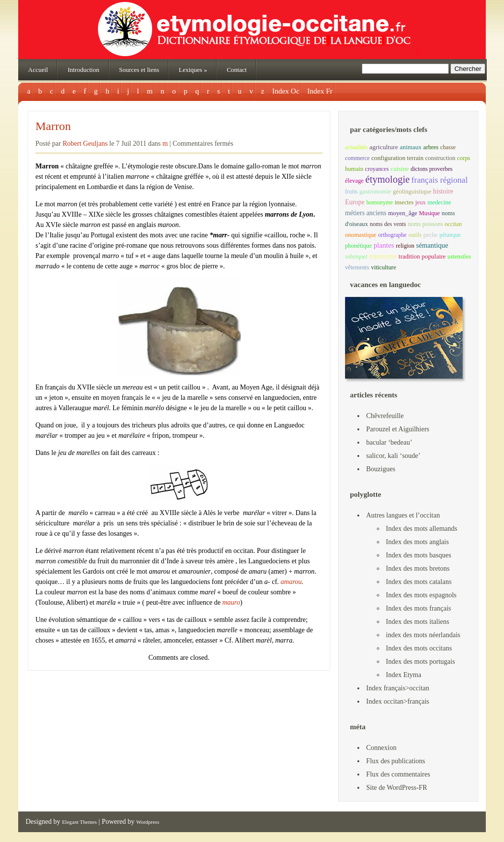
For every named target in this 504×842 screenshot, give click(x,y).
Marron (53, 126)
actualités (356, 147)
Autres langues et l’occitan (403, 515)
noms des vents (388, 224)
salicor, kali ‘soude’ (393, 456)
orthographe (392, 235)
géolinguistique (412, 192)
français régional (440, 180)
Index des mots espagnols (421, 595)
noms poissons (425, 224)
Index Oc (286, 91)
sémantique (432, 245)
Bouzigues (381, 469)
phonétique (358, 246)
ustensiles (459, 257)
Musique (429, 213)
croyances (377, 169)
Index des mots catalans (419, 582)
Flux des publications (396, 761)
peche (430, 235)
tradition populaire (422, 256)
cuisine (399, 169)
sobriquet (356, 257)
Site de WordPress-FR (397, 788)
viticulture (384, 267)
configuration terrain (398, 158)
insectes (404, 202)
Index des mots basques (419, 555)
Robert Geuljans (85, 144)
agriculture (383, 147)
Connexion (381, 748)
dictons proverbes (431, 169)
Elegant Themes (79, 822)
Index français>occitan (398, 688)
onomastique (361, 235)
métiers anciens (366, 213)
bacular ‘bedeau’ (389, 442)
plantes (384, 245)
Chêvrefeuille (385, 416)
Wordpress (148, 822)
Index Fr (320, 91)
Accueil (38, 70)
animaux (410, 147)
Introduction (83, 70)
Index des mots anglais (417, 542)
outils (415, 235)
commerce (357, 158)
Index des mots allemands (422, 529)
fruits (351, 192)
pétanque (450, 235)
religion (405, 246)
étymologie (387, 179)
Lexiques (193, 70)
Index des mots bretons (418, 568)
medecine (439, 202)
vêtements (357, 267)
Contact (237, 70)
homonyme (379, 202)
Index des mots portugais (420, 662)
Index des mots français (419, 608)
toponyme (383, 256)
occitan (453, 224)
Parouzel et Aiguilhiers (398, 429)
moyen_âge (402, 213)
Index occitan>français (398, 701)
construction (440, 158)
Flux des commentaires (398, 774)
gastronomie (375, 191)
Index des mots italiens (418, 622)
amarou (291, 582)
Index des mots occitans (419, 648)
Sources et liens (139, 70)
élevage (354, 181)
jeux (421, 202)
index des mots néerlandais (423, 635)
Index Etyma (404, 675)
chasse (448, 147)
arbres (431, 147)
